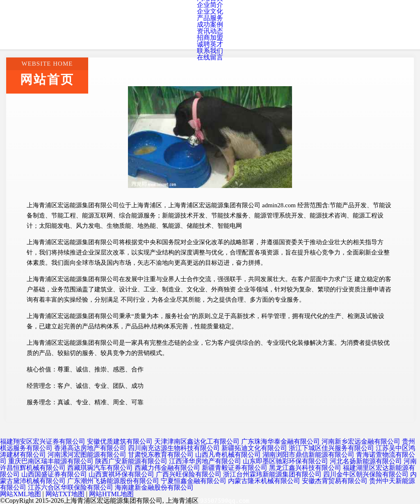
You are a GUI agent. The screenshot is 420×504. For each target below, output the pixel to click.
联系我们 (210, 51)
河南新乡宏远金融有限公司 (361, 441)
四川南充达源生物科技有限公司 (174, 448)
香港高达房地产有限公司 (90, 448)
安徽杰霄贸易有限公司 (335, 481)
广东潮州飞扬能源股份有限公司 (113, 481)
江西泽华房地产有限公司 (205, 461)
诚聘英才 (210, 44)
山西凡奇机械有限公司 (228, 455)
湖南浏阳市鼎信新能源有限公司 (308, 455)
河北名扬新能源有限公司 (366, 461)
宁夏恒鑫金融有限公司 (194, 481)
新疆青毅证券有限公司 (235, 468)
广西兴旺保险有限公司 (189, 474)
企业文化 (210, 11)
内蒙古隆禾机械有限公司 (264, 481)
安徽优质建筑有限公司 (120, 441)
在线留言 (210, 57)
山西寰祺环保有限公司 (121, 474)
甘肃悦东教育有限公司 (161, 455)
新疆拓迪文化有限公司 (254, 448)
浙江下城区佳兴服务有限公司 (331, 448)
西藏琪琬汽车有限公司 (100, 468)
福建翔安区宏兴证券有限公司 (43, 441)
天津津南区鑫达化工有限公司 (197, 441)
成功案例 (210, 24)
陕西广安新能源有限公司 (131, 461)
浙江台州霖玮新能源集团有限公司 (272, 474)
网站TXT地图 (65, 494)
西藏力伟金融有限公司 (167, 468)
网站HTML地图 (111, 494)
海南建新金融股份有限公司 (154, 487)
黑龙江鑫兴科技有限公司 (305, 468)
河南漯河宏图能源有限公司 (87, 455)
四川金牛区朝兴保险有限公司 (366, 474)
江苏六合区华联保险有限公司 (71, 487)
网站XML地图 (21, 494)
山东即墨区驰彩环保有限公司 (285, 461)
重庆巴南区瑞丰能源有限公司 (51, 461)
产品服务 (210, 18)
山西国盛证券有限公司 (54, 474)
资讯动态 (210, 31)
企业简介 (210, 5)
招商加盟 (210, 38)
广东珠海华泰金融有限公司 (281, 441)
